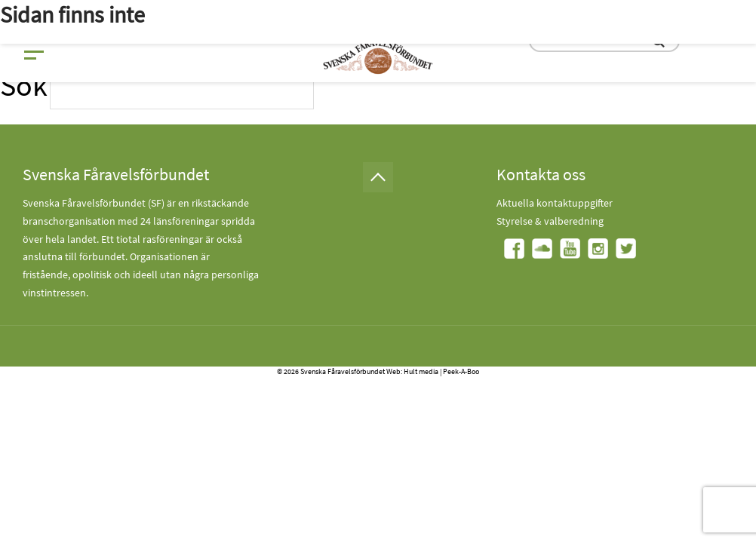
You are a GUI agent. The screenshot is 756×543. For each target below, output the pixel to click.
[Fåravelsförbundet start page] (378, 57)
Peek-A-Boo (461, 371)
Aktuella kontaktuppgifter (555, 203)
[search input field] (182, 92)
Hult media (421, 371)
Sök (24, 85)
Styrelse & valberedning (550, 221)
